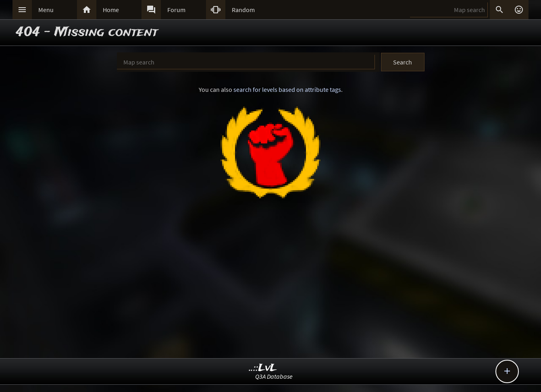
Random (243, 10)
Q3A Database (274, 376)
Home (111, 10)
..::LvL (263, 368)
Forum (176, 10)
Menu (46, 10)
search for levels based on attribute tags (287, 89)
